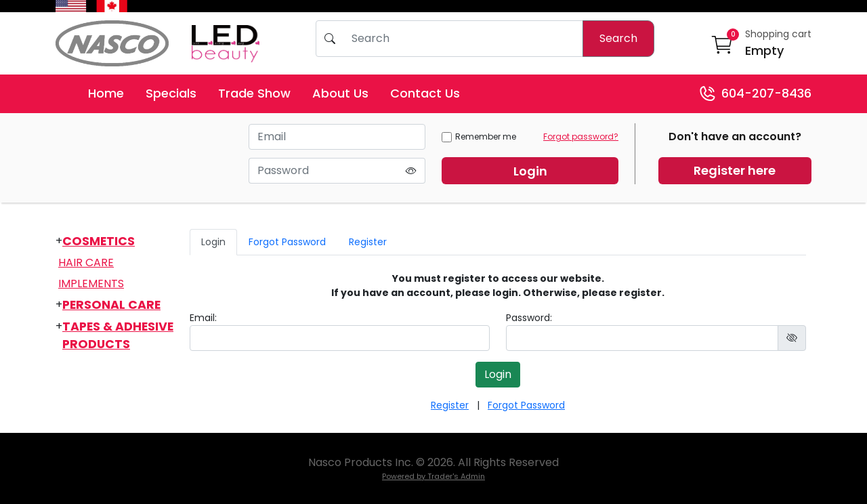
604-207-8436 (755, 94)
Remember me (479, 136)
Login (530, 171)
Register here (735, 170)
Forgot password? (581, 136)
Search (618, 38)
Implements (91, 283)
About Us (340, 93)
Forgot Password (287, 242)
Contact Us (425, 93)
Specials (171, 93)
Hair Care (86, 262)
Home (106, 93)
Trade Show (254, 93)
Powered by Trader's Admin (433, 476)
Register (368, 242)
